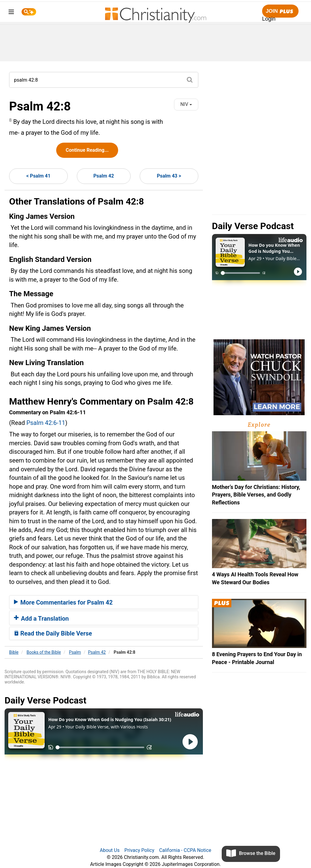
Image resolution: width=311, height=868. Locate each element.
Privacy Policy (140, 850)
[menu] (11, 13)
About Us (109, 850)
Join (280, 11)
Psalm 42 (104, 176)
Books (44, 652)
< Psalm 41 (38, 176)
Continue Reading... (87, 150)
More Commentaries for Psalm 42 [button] (63, 602)
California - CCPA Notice (185, 850)
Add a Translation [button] (41, 619)
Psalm (75, 652)
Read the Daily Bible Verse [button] (53, 633)
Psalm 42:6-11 (46, 423)
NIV (186, 104)
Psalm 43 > (169, 176)
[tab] (104, 602)
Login (269, 19)
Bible (14, 652)
